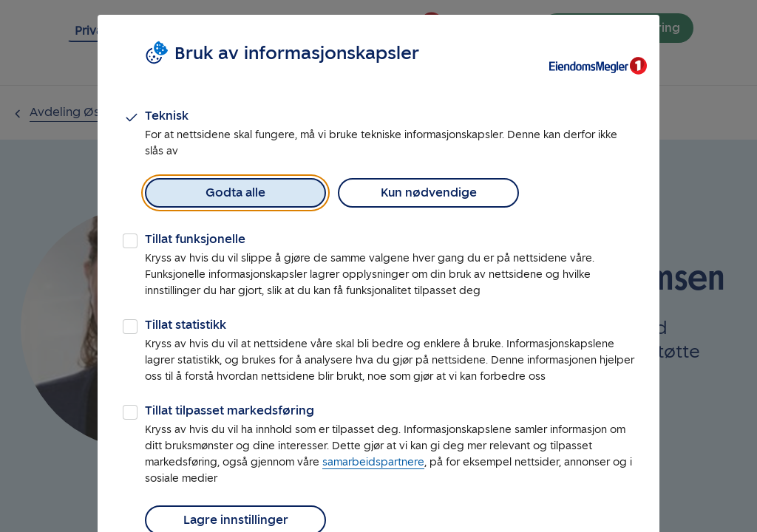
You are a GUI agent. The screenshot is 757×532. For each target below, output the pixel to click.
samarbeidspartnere (373, 462)
